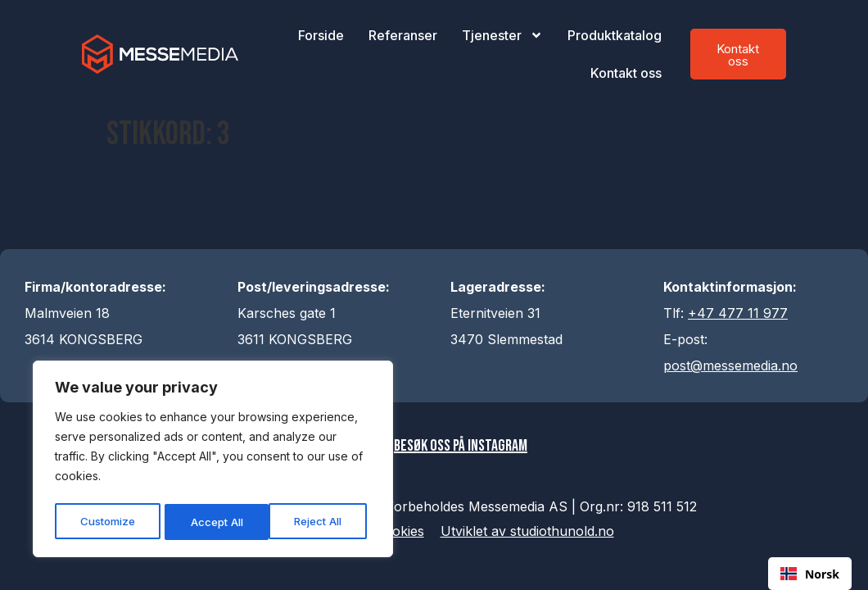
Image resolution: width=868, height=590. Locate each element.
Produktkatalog (615, 35)
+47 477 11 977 (738, 313)
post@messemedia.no (730, 365)
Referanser (403, 35)
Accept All (321, 522)
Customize (107, 522)
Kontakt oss (626, 73)
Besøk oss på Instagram (463, 447)
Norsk (810, 574)
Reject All (215, 522)
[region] (213, 461)
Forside (321, 35)
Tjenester (502, 35)
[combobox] (810, 574)
